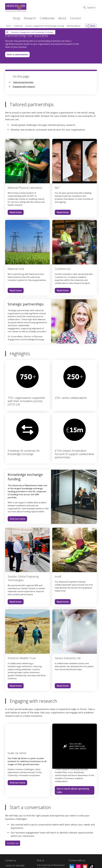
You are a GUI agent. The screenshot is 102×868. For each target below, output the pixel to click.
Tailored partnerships (23, 82)
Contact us (13, 843)
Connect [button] (75, 18)
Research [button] (30, 18)
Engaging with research (24, 87)
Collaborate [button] (47, 18)
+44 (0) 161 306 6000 (15, 866)
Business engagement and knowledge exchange (45, 26)
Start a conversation (17, 54)
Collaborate (18, 26)
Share (91, 26)
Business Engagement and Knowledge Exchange (29, 32)
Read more (16, 212)
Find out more (16, 519)
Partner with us (74, 26)
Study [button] (17, 18)
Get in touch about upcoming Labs (73, 790)
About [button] (62, 18)
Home (7, 18)
